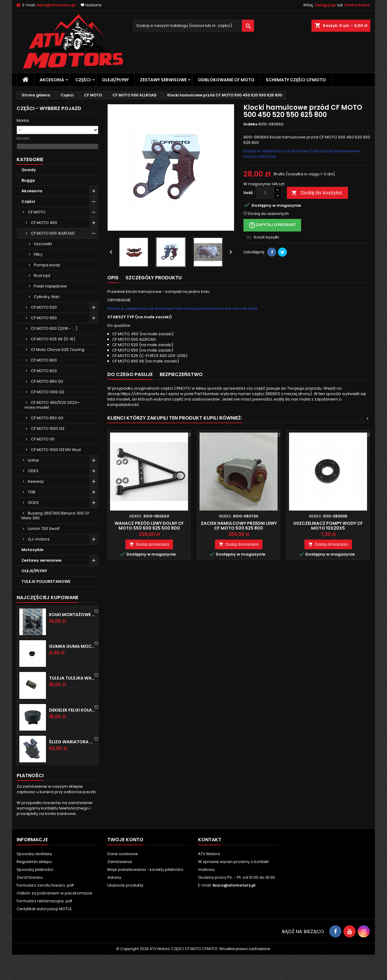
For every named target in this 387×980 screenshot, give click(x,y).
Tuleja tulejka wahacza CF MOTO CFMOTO (72, 703)
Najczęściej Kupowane (47, 623)
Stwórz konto (357, 5)
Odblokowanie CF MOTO (226, 80)
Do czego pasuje (130, 374)
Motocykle (32, 575)
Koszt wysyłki (267, 237)
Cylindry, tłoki (47, 322)
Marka (23, 121)
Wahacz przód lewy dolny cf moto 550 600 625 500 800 (149, 526)
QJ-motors (39, 565)
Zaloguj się (325, 5)
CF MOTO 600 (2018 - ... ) (54, 354)
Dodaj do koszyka (317, 193)
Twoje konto (125, 865)
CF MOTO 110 (43, 464)
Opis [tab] (113, 278)
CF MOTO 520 (44, 333)
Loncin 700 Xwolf (44, 554)
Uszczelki (43, 269)
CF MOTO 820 (44, 396)
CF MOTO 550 (44, 343)
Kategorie (30, 185)
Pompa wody (47, 290)
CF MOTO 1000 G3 (48, 454)
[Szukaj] (193, 26)
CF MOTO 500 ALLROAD (53, 259)
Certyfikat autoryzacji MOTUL (44, 934)
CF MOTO (37, 237)
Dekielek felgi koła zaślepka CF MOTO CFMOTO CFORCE (72, 735)
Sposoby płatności (35, 895)
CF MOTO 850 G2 (47, 407)
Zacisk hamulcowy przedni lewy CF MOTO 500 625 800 (239, 526)
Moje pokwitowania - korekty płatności (145, 895)
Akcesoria (52, 80)
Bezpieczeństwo (181, 374)
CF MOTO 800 (44, 386)
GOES (33, 528)
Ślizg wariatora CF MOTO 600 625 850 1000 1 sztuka (72, 767)
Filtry (38, 280)
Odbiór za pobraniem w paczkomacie (54, 918)
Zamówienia (120, 887)
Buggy (28, 206)
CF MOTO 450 (44, 248)
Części (83, 80)
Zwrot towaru (30, 903)
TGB (32, 517)
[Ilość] (265, 193)
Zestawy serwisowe (163, 80)
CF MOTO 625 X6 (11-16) (53, 364)
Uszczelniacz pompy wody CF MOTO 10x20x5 (328, 526)
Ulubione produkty (125, 911)
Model (23, 138)
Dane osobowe (123, 879)
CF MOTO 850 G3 (47, 443)
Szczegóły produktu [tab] (154, 278)
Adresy (114, 903)
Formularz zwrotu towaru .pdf (45, 911)
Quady (29, 195)
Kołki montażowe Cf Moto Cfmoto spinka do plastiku (72, 640)
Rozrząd (42, 301)
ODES (33, 496)
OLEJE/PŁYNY (115, 80)
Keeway (36, 507)
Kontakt (210, 865)
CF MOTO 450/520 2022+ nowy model (52, 430)
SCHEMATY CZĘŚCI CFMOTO (296, 80)
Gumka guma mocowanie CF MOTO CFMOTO (72, 672)
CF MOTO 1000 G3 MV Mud (56, 475)
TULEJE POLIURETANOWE (46, 607)
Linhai (33, 486)
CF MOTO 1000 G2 (48, 417)
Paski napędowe (50, 312)
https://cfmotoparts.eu (143, 394)
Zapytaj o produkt (272, 225)
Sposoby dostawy (34, 879)
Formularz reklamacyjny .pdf (44, 926)
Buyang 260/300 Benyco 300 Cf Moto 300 (55, 541)
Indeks (250, 124)
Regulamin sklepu (34, 887)
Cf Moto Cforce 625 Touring (58, 375)
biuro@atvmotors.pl (56, 5)
